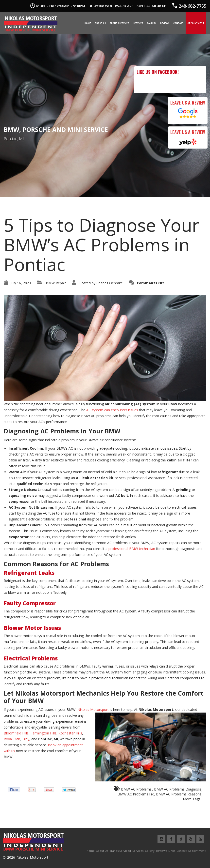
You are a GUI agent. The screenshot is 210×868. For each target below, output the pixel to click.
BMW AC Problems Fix (136, 794)
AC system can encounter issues (112, 410)
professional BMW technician (132, 548)
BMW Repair (56, 282)
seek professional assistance (142, 478)
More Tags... (193, 799)
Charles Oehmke (110, 282)
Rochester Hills (70, 733)
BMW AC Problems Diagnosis (178, 789)
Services (138, 23)
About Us (100, 23)
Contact (178, 23)
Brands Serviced (120, 23)
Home (88, 23)
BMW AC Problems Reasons (179, 794)
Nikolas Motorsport (93, 709)
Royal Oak (12, 739)
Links (172, 850)
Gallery (152, 23)
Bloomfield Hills (16, 733)
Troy (26, 739)
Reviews (165, 23)
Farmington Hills (44, 733)
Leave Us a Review (188, 102)
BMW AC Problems (136, 789)
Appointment (196, 23)
